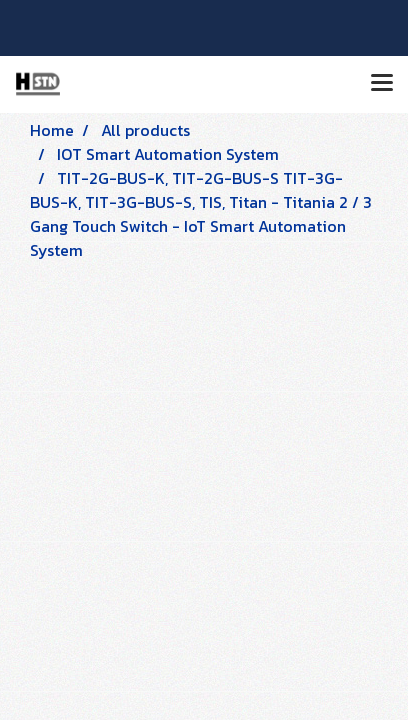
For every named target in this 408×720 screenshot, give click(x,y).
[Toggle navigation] (382, 84)
